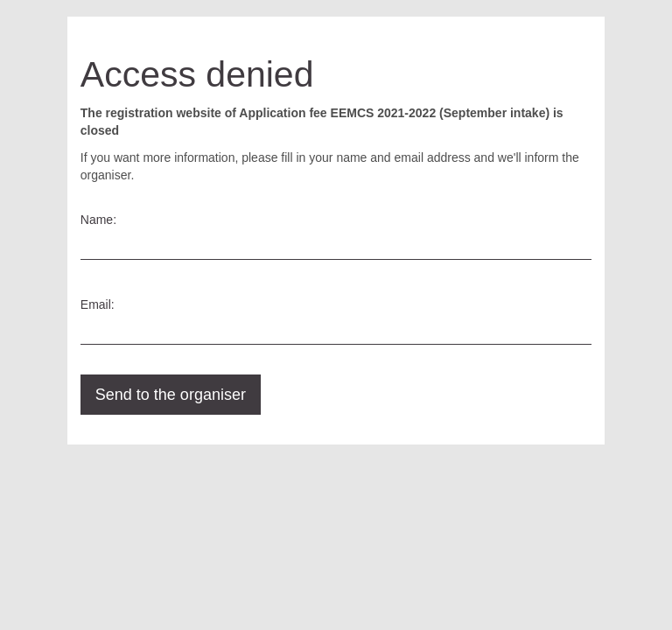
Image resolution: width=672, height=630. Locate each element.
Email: (98, 304)
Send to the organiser (171, 395)
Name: (98, 220)
